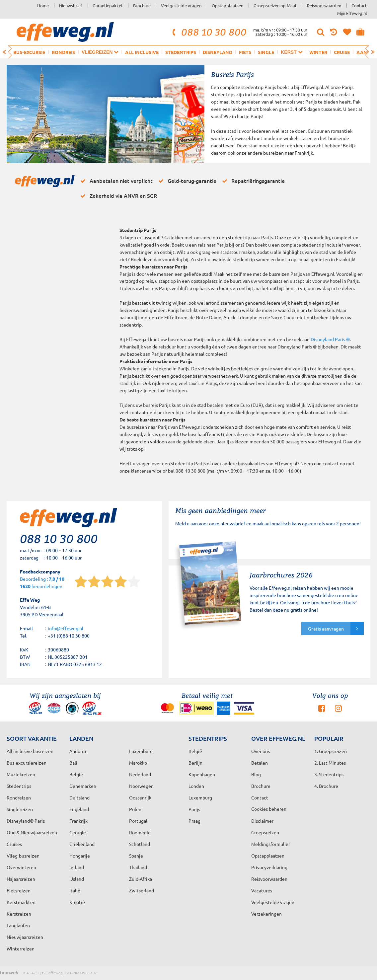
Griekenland (82, 844)
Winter (318, 52)
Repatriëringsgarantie (252, 181)
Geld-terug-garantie (186, 181)
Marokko (138, 763)
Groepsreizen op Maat (275, 5)
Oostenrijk (140, 797)
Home (43, 5)
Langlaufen (18, 925)
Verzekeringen (266, 914)
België (76, 774)
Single (266, 52)
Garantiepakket (108, 5)
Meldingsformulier (271, 844)
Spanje (136, 856)
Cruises (14, 844)
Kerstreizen (19, 914)
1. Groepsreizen (331, 751)
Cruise (342, 52)
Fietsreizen (19, 890)
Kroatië (77, 902)
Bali (73, 763)
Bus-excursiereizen (27, 763)
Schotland (140, 844)
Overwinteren (21, 867)
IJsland (77, 879)
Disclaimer (262, 821)
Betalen (260, 763)
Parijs (194, 809)
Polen (135, 809)
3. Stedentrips (329, 774)
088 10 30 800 (208, 32)
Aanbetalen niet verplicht (115, 181)
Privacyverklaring (269, 867)
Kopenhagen (202, 774)
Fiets (245, 52)
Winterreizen (21, 948)
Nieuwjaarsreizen (25, 937)
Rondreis (63, 52)
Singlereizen (20, 809)
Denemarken (83, 786)
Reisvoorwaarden (324, 5)
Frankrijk (78, 821)
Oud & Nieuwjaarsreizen (32, 832)
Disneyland (218, 52)
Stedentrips (181, 52)
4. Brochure (326, 786)
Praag (194, 821)
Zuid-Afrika (141, 879)
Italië (75, 890)
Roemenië (140, 832)
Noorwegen (141, 786)
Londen (196, 786)
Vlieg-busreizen (23, 856)
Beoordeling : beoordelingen (42, 583)
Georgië (78, 832)
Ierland (77, 867)
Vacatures (262, 890)
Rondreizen (19, 797)
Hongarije (80, 856)
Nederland (140, 774)
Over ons (261, 751)
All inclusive (142, 52)
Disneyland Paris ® (330, 339)
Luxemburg (200, 797)
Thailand (138, 867)
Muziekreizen (21, 774)
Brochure (142, 5)
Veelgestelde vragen (181, 5)
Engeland (79, 809)
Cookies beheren (269, 809)
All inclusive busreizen (30, 751)
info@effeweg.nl (66, 628)
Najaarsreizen (21, 879)
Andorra (78, 751)
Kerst (292, 52)
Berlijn (195, 763)
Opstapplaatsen (227, 5)
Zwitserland (142, 890)
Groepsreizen (265, 832)
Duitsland (79, 797)
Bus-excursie (29, 52)
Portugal (138, 821)
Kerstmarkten (21, 902)
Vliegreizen (100, 52)
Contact (359, 5)
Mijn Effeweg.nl (352, 13)
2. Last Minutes (330, 763)
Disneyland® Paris (26, 821)
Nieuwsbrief (71, 5)
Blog (256, 774)
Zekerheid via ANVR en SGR (117, 196)
